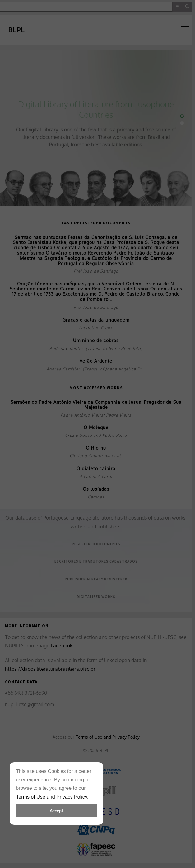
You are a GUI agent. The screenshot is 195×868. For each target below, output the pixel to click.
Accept (56, 811)
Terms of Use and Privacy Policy (51, 797)
